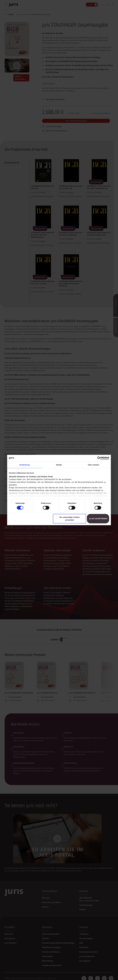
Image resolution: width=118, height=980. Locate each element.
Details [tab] (59, 465)
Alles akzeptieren (98, 519)
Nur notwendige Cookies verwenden (69, 519)
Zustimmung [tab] (24, 465)
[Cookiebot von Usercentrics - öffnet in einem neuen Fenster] (99, 458)
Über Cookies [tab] (94, 465)
